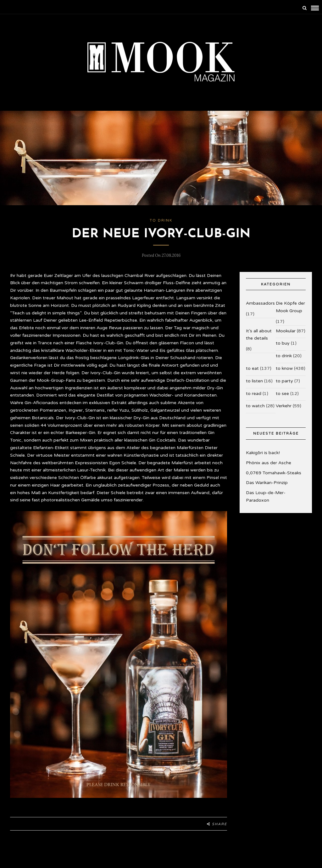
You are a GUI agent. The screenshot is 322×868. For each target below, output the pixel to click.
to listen (254, 381)
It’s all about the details (259, 335)
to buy (283, 343)
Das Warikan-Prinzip (267, 483)
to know (284, 368)
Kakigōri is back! (263, 453)
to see (282, 394)
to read (254, 394)
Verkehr (284, 406)
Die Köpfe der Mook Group (290, 307)
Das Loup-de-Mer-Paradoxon (266, 496)
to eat (252, 368)
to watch (255, 406)
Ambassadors (260, 303)
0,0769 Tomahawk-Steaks (274, 473)
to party (284, 381)
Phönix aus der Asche (269, 463)
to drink (161, 220)
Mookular (286, 331)
